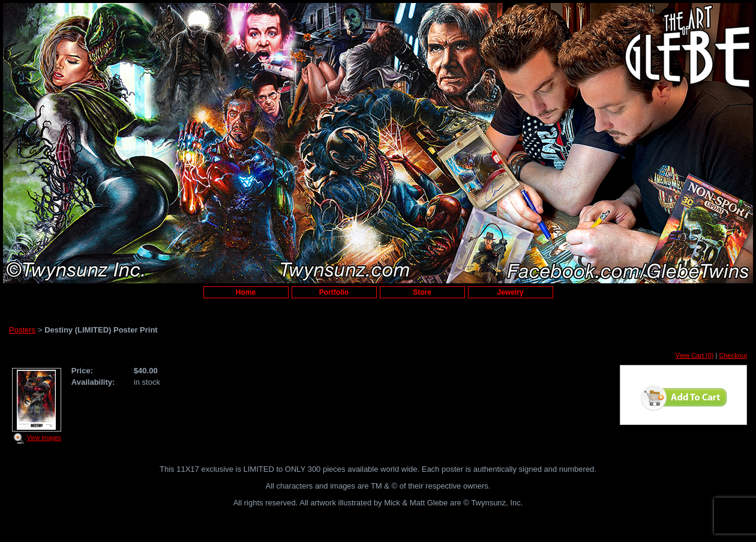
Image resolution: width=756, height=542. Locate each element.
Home (246, 292)
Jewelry (510, 292)
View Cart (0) (695, 355)
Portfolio (334, 292)
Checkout (733, 355)
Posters (22, 330)
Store (422, 292)
